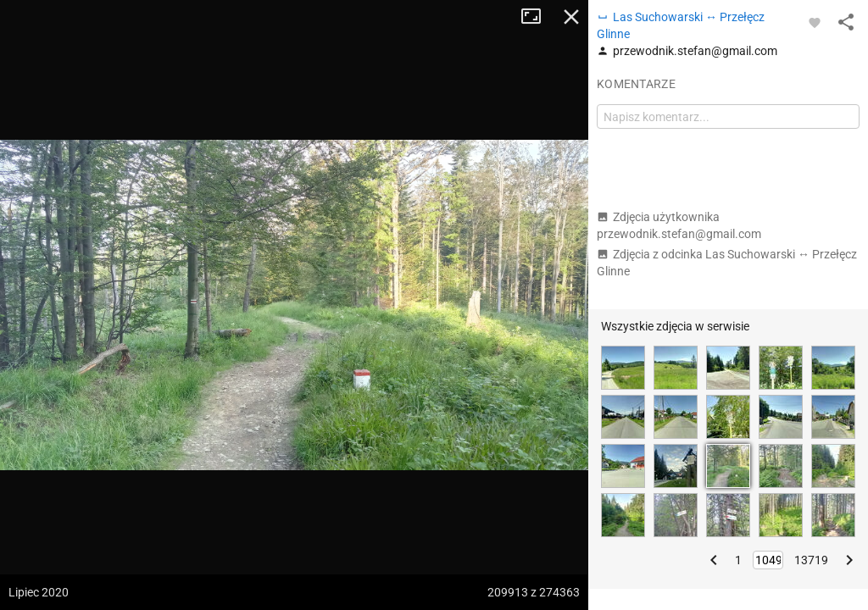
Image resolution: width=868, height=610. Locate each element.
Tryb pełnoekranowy (537, 17)
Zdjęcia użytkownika (679, 225)
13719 (811, 560)
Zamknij (571, 17)
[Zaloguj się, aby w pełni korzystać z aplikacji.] (815, 22)
